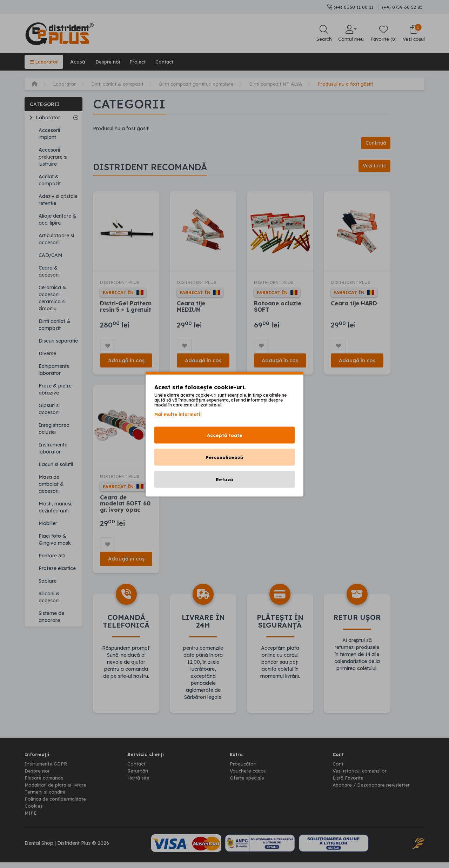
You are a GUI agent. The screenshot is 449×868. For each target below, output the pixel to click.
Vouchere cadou (249, 776)
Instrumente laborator (53, 448)
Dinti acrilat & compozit (120, 84)
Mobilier (48, 523)
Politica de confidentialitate (57, 804)
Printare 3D (52, 556)
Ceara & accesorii (49, 271)
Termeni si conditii (45, 797)
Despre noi (110, 62)
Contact (170, 62)
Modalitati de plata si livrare (57, 790)
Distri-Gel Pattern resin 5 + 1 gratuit (126, 309)
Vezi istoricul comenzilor (360, 776)
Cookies (34, 811)
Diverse (47, 353)
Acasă (79, 62)
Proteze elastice (57, 568)
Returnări (138, 776)
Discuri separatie (58, 341)
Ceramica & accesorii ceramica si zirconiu (52, 298)
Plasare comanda (45, 783)
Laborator (45, 62)
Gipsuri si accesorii (49, 409)
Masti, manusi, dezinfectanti (56, 507)
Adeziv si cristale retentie (58, 200)
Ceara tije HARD (357, 305)
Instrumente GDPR (47, 769)
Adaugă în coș (127, 363)
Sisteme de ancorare (51, 617)
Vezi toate (373, 167)
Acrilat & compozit (50, 180)
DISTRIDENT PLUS (122, 285)
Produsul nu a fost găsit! (357, 84)
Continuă (374, 143)
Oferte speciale (247, 783)
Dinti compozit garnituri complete (203, 84)
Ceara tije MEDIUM (192, 309)
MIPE (31, 819)
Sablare (48, 581)
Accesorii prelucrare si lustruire (53, 157)
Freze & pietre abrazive (55, 389)
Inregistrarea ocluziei (54, 429)
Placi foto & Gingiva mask (55, 539)
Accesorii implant (49, 134)
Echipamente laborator (54, 370)
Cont (338, 769)
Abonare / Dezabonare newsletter (373, 790)
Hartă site (139, 783)
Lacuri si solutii (56, 464)
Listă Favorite (349, 783)
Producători (244, 769)
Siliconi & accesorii (49, 597)
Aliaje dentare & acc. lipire (58, 219)
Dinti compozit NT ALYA (285, 84)
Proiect (142, 62)
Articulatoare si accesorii (56, 239)
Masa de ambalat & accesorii (51, 484)
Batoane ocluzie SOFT (279, 309)
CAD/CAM (51, 255)
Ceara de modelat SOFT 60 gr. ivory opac (126, 508)
